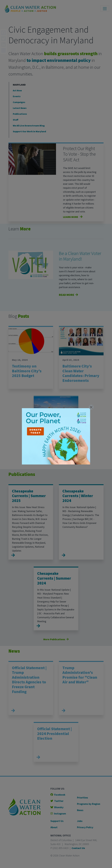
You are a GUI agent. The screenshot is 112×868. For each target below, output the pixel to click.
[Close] (91, 407)
